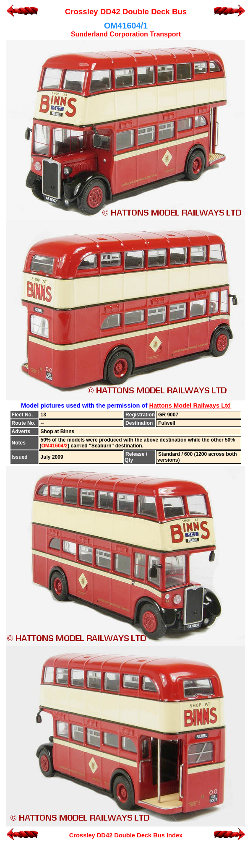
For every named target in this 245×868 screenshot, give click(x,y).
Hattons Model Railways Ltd (190, 405)
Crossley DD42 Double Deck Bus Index (126, 835)
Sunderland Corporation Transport (126, 34)
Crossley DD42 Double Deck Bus (126, 12)
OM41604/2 (55, 446)
